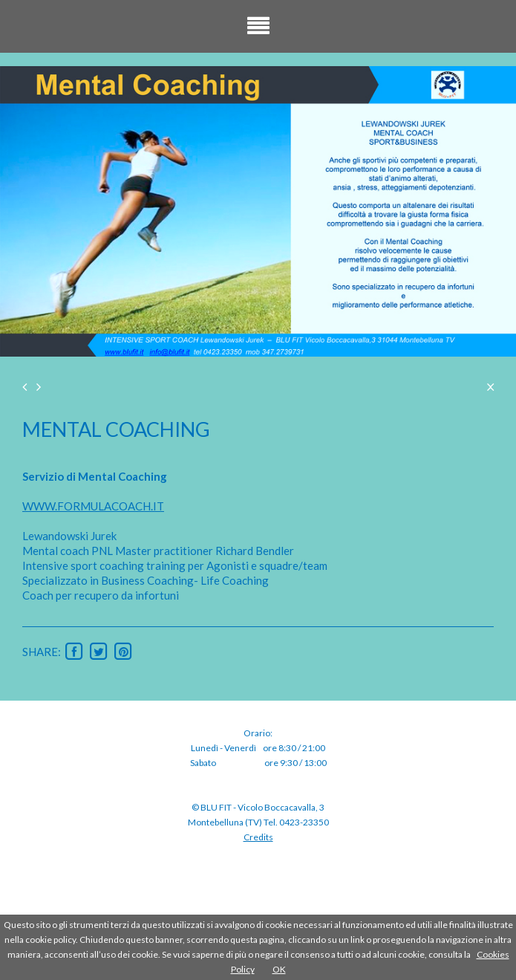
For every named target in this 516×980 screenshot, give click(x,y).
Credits (258, 837)
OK (279, 969)
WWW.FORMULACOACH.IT (93, 506)
